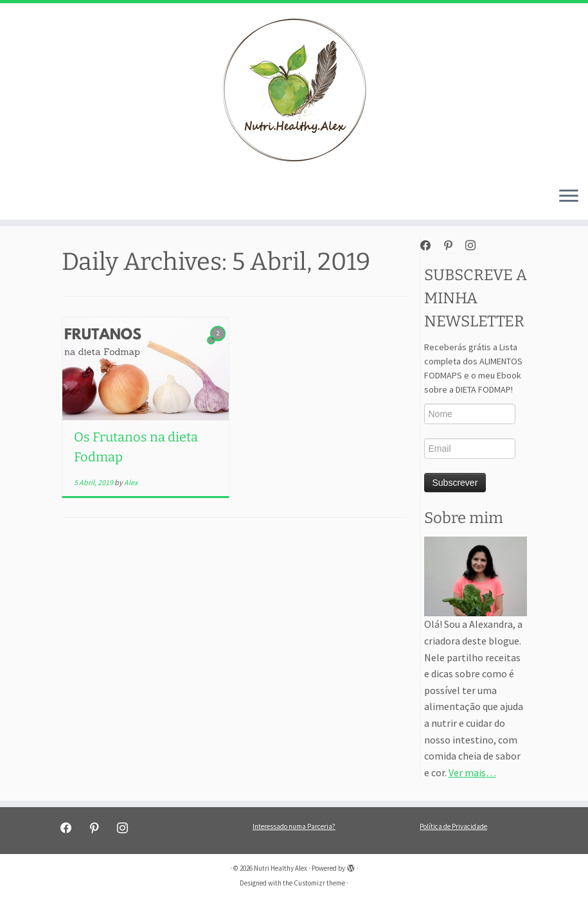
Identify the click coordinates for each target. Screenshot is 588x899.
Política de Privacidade (453, 826)
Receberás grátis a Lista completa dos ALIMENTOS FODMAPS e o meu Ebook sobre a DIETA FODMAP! (473, 368)
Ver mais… (472, 772)
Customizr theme (319, 883)
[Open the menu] (569, 197)
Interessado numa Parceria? (294, 826)
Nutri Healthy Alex (281, 868)
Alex (131, 482)
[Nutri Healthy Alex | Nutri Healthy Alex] (294, 90)
